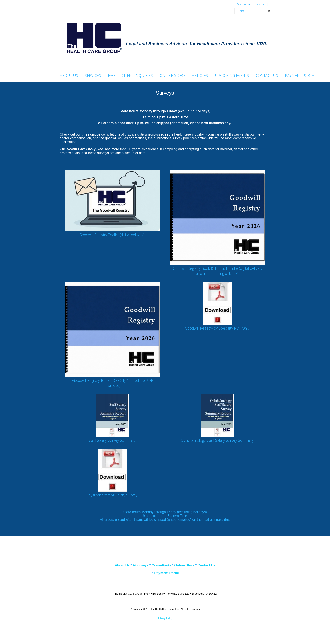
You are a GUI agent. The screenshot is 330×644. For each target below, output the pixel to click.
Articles (200, 76)
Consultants (161, 565)
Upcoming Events (232, 76)
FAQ (111, 76)
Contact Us (267, 76)
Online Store (172, 76)
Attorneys (141, 565)
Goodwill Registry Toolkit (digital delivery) (112, 235)
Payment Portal (301, 76)
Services (93, 76)
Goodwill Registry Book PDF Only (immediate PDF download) (112, 383)
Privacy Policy (165, 618)
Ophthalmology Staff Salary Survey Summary (217, 440)
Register (259, 4)
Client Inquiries (137, 76)
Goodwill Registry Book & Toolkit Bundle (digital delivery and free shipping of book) (218, 271)
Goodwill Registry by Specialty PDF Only (217, 328)
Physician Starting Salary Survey (112, 495)
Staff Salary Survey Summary (112, 440)
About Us (69, 76)
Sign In (242, 4)
